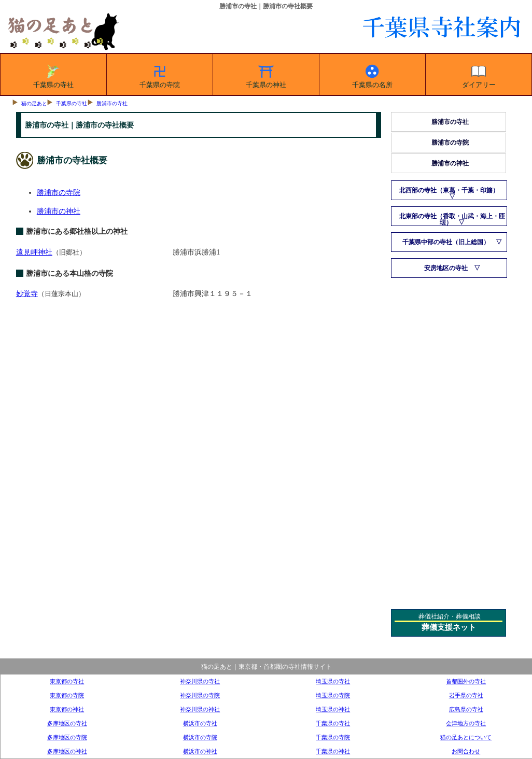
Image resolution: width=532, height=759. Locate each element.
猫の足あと (34, 103)
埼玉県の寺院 (333, 695)
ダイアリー (479, 75)
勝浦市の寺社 (112, 103)
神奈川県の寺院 (200, 695)
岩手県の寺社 (466, 695)
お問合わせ (466, 751)
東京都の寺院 (67, 695)
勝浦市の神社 (59, 211)
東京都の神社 (67, 709)
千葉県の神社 (266, 75)
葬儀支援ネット (449, 627)
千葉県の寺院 (160, 75)
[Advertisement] (449, 440)
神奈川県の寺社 (200, 681)
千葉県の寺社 (53, 75)
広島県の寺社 (466, 709)
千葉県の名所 (372, 75)
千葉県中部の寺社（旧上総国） (446, 242)
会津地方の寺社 (466, 723)
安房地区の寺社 (446, 268)
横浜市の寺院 (200, 737)
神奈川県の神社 (200, 709)
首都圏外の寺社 (466, 681)
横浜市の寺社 (200, 723)
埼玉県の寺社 (333, 681)
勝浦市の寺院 (59, 192)
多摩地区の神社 (67, 751)
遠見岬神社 (34, 252)
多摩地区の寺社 (67, 723)
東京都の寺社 (67, 681)
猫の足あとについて (466, 737)
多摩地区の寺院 (67, 737)
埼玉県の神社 (333, 709)
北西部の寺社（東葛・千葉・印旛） (449, 190)
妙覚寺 (27, 293)
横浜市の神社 (200, 751)
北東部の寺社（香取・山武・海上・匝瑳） (452, 219)
